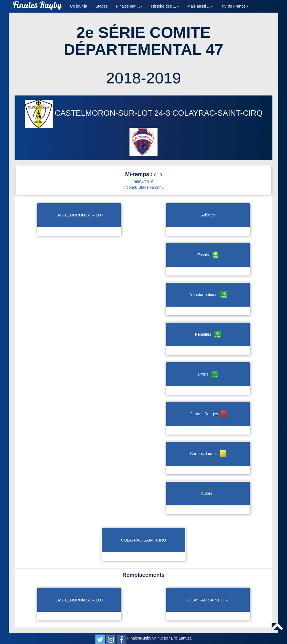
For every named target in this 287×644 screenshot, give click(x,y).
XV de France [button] (235, 6)
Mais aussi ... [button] (200, 6)
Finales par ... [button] (129, 6)
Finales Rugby (37, 6)
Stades (102, 6)
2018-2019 (143, 78)
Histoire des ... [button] (165, 6)
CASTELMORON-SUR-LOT (90, 113)
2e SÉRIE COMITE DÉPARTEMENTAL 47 (143, 41)
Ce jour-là (79, 6)
